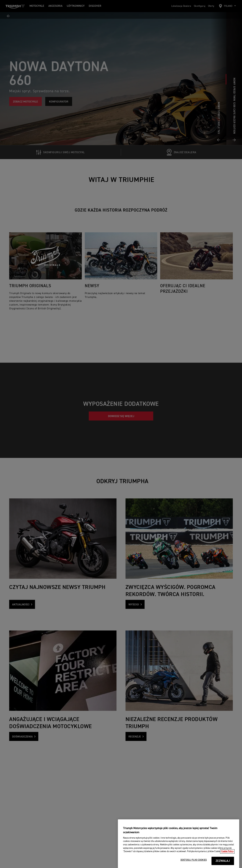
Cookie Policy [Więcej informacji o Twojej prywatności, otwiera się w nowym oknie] (227, 863)
